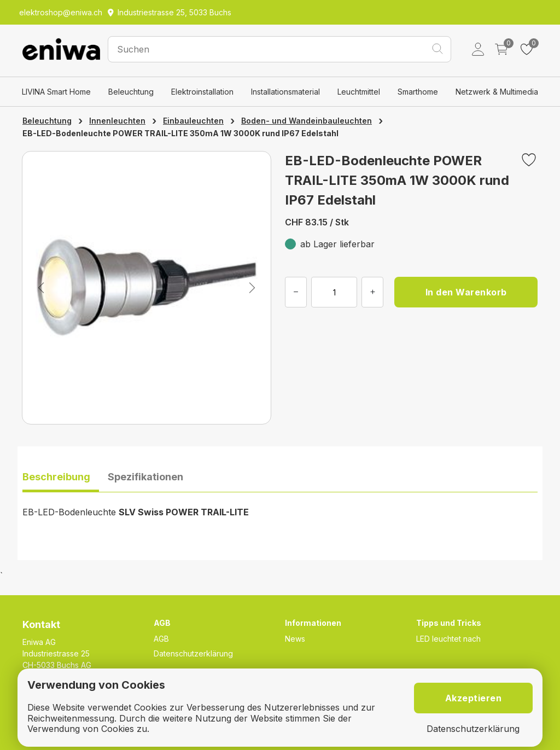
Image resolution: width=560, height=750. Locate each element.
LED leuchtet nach (448, 639)
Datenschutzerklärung (193, 653)
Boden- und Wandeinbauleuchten (307, 121)
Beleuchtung (131, 92)
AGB (161, 639)
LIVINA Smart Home (56, 92)
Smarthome (418, 92)
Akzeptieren (474, 698)
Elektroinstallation (202, 92)
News (295, 639)
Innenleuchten (117, 121)
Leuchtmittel (359, 92)
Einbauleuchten (193, 121)
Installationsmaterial (285, 92)
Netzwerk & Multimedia (497, 92)
